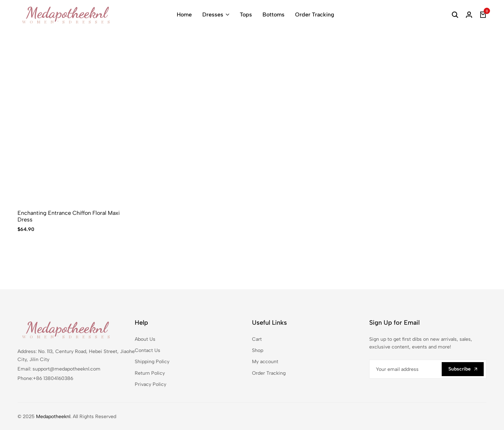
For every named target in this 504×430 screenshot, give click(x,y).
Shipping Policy (152, 362)
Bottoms (274, 15)
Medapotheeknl (53, 417)
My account (265, 362)
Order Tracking (315, 15)
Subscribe (463, 369)
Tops (246, 15)
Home (184, 15)
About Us (145, 339)
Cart (257, 339)
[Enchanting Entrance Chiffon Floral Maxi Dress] (72, 122)
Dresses (213, 15)
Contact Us (148, 350)
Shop (258, 350)
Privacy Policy (150, 384)
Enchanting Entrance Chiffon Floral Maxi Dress (69, 216)
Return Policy (150, 373)
